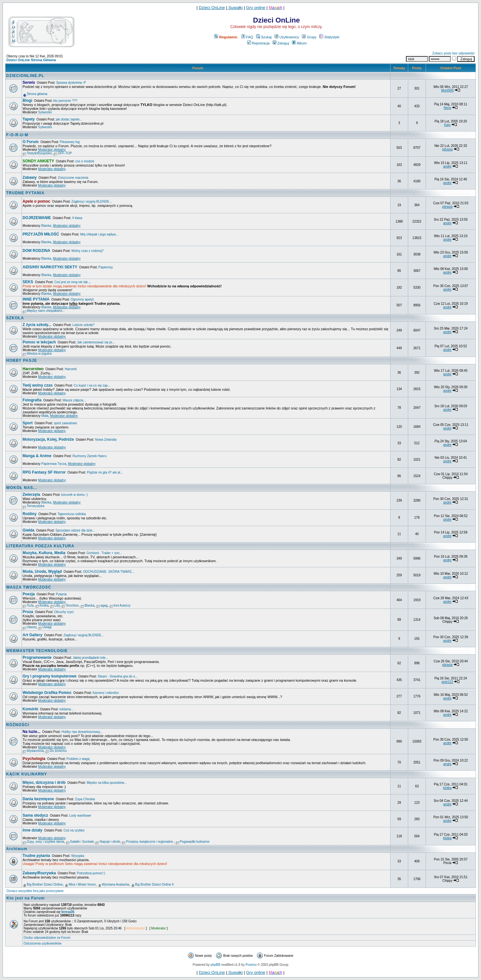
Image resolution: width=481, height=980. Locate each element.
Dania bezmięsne (38, 799)
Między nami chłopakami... (46, 311)
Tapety (29, 119)
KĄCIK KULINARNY (27, 774)
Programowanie (37, 658)
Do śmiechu (58, 751)
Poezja (29, 594)
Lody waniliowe (80, 816)
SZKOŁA (15, 318)
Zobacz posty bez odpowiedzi (453, 53)
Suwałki (235, 8)
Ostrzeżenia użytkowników (43, 943)
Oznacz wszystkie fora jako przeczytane (35, 891)
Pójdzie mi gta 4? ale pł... (105, 472)
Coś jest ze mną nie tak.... (73, 282)
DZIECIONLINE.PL (25, 76)
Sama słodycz (35, 815)
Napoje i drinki (110, 842)
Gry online (256, 8)
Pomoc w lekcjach (39, 342)
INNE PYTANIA (36, 299)
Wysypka (78, 856)
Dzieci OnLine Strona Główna (31, 60)
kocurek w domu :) (74, 495)
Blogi (27, 101)
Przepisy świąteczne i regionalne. (150, 842)
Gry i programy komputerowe (49, 676)
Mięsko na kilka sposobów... (107, 783)
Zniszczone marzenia (73, 178)
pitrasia (447, 149)
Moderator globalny (52, 150)
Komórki (30, 709)
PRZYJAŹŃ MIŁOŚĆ (41, 234)
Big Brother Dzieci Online (45, 884)
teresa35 (68, 912)
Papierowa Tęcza (54, 464)
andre (447, 166)
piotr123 (447, 682)
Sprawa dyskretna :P (71, 83)
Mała (45, 416)
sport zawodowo (65, 423)
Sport (28, 423)
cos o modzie (85, 161)
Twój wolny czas (38, 385)
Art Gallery (32, 635)
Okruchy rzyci (64, 612)
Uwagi (47, 627)
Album (299, 43)
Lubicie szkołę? (83, 325)
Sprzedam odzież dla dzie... (75, 530)
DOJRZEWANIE (37, 218)
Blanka (46, 226)
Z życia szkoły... (37, 325)
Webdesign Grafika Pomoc (47, 693)
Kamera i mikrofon (106, 693)
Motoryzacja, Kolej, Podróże (48, 439)
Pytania (61, 594)
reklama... (66, 709)
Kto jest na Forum (26, 898)
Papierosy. (106, 267)
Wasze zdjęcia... (74, 400)
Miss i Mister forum (82, 884)
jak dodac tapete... (69, 119)
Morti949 (447, 90)
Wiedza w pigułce (39, 354)
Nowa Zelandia (106, 440)
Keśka (44, 605)
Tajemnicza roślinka (72, 514)
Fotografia (32, 400)
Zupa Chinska (85, 799)
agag (104, 605)
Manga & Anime (37, 456)
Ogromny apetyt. (82, 299)
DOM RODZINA (36, 251)
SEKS (28, 282)
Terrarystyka (35, 506)
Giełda (29, 530)
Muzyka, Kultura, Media (44, 553)
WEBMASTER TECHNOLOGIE (37, 651)
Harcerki (71, 369)
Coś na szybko (74, 830)
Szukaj (264, 37)
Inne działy (32, 830)
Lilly (57, 605)
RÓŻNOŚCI (18, 725)
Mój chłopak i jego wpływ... (99, 234)
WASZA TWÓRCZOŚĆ (29, 587)
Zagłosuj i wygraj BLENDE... (92, 202)
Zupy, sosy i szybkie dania (45, 842)
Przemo (251, 965)
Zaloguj (281, 43)
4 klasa (77, 218)
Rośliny (29, 514)
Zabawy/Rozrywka (39, 873)
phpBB (216, 965)
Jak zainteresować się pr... (96, 342)
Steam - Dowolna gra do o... (118, 676)
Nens (447, 108)
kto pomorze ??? (66, 101)
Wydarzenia (35, 751)
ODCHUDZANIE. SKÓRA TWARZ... (108, 572)
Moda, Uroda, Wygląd (42, 572)
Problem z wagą (78, 759)
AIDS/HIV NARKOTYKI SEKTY (50, 267)
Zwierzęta (31, 495)
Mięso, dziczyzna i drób (44, 783)
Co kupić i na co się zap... (92, 385)
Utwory (32, 627)
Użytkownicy (287, 37)
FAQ (247, 37)
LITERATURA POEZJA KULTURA (40, 546)
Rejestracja (258, 43)
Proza (28, 612)
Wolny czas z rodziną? (88, 251)
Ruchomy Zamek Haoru (90, 456)
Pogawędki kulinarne (195, 842)
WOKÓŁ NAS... (22, 488)
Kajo (447, 125)
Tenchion (72, 605)
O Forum (31, 142)
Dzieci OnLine (212, 8)
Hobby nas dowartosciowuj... (82, 732)
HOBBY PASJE (22, 360)
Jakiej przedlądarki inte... (91, 658)
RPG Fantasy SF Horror (44, 472)
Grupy (309, 37)
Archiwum (17, 849)
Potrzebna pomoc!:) (91, 873)
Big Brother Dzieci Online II (154, 884)
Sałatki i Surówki (82, 842)
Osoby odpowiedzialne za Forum (47, 938)
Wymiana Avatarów (115, 884)
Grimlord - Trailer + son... (104, 553)
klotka (447, 788)
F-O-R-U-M (17, 135)
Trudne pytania (36, 856)
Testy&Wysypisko (39, 153)
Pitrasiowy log (70, 142)
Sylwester (45, 112)
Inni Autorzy (122, 605)
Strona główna (37, 94)
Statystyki (329, 37)
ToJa (30, 605)
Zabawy (30, 178)
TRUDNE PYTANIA (25, 193)
